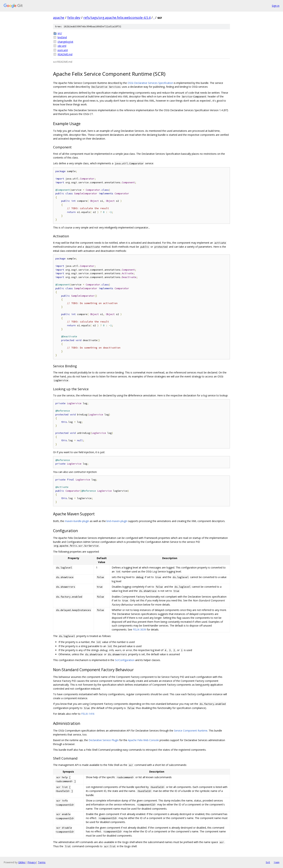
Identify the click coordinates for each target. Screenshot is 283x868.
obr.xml (62, 46)
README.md (65, 54)
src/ (60, 33)
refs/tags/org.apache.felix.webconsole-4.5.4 (117, 18)
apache (59, 18)
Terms (42, 862)
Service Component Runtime (191, 731)
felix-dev (74, 18)
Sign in (276, 6)
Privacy (32, 862)
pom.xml (63, 50)
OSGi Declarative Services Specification (150, 83)
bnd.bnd (62, 37)
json (277, 862)
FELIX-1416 (88, 714)
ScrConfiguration (125, 660)
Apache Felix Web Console (143, 740)
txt (268, 862)
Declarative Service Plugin (104, 740)
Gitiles (22, 862)
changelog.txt (65, 42)
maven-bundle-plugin (77, 521)
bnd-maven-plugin (117, 521)
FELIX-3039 (139, 629)
